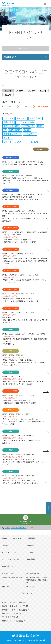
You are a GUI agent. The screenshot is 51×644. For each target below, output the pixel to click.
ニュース (31, 552)
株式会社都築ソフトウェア (13, 606)
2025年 (20, 91)
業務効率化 (9, 122)
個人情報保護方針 (33, 573)
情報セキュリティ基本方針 (12, 578)
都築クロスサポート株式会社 (14, 610)
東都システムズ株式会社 (12, 621)
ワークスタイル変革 (25, 122)
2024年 (31, 91)
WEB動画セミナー (11, 57)
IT (5, 130)
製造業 (27, 130)
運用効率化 (22, 118)
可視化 (40, 126)
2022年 (8, 95)
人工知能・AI (28, 126)
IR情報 (5, 545)
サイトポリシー (8, 573)
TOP (7, 528)
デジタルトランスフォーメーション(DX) (21, 142)
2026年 (8, 91)
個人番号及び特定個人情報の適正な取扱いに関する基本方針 (37, 580)
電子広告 (31, 545)
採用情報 (31, 559)
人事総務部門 (35, 118)
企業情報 (31, 538)
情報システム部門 (11, 126)
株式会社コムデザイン (12, 613)
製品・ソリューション (11, 538)
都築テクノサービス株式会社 (14, 602)
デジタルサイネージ (12, 134)
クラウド (8, 138)
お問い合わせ (8, 566)
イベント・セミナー (18, 528)
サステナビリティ (9, 552)
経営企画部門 (15, 130)
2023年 (43, 91)
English (45, 4)
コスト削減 (9, 118)
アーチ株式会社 (9, 617)
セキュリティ (30, 134)
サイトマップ (31, 587)
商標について (7, 587)
